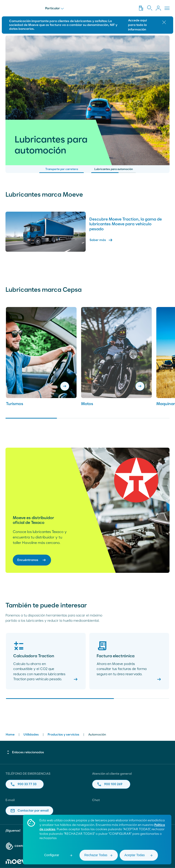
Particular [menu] (54, 8)
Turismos (15, 404)
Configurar (52, 855)
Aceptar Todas (135, 855)
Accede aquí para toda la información (137, 25)
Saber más (101, 240)
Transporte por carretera (62, 170)
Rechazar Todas (96, 855)
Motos (87, 404)
